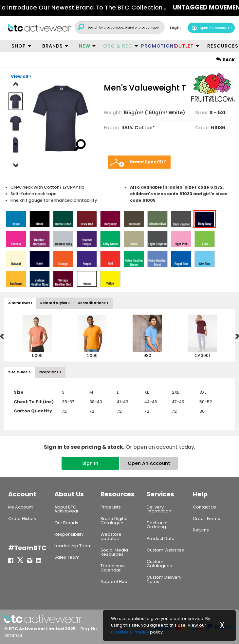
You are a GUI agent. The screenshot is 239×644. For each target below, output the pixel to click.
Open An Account (210, 28)
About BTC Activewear (66, 505)
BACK (225, 60)
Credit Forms (206, 515)
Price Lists (111, 503)
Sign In (90, 459)
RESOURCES (221, 46)
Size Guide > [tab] (19, 368)
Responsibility (69, 530)
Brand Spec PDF (148, 158)
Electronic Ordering (157, 521)
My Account (20, 503)
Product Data (161, 535)
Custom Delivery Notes (164, 575)
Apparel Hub (114, 578)
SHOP (19, 46)
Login (175, 28)
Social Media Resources (114, 548)
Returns (201, 526)
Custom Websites (165, 546)
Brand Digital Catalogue (114, 517)
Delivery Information (159, 505)
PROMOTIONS (155, 46)
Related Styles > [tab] (55, 299)
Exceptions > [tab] (50, 368)
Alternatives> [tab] (20, 299)
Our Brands (66, 519)
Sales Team (67, 553)
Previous (16, 84)
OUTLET (184, 46)
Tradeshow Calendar (113, 564)
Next (16, 162)
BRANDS (53, 46)
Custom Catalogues (159, 560)
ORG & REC (118, 46)
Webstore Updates (111, 532)
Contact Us (204, 503)
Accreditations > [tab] (93, 299)
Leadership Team (73, 542)
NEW (85, 46)
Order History (22, 515)
